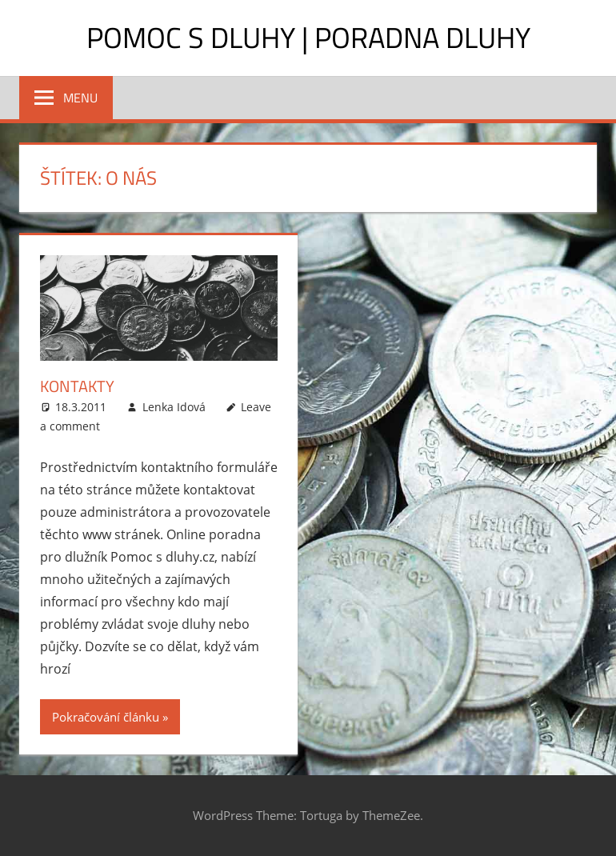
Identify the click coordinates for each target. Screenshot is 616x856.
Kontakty (77, 386)
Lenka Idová (174, 407)
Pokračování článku (106, 717)
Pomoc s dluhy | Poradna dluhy (308, 37)
